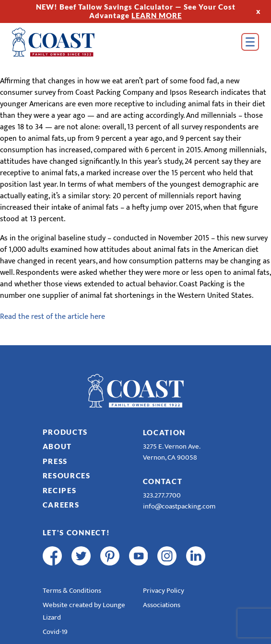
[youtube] (139, 556)
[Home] (67, 42)
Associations (162, 605)
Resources (67, 475)
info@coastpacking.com (179, 506)
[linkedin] (196, 556)
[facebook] (52, 556)
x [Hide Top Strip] (259, 11)
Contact (163, 481)
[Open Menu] (250, 42)
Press (55, 461)
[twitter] (81, 556)
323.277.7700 (162, 495)
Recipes (60, 490)
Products (65, 432)
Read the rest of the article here (53, 317)
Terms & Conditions (72, 591)
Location (165, 432)
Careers (61, 505)
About (58, 446)
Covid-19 (55, 632)
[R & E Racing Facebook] (224, 556)
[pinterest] (110, 556)
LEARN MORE (157, 15)
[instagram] (167, 556)
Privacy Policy (164, 591)
